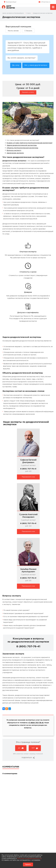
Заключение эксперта (15, 153)
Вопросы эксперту (14, 150)
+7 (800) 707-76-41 (36, 723)
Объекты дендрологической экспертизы (22, 148)
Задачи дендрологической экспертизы (22, 145)
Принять (28, 864)
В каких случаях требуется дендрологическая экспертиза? (30, 143)
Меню (53, 7)
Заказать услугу (28, 92)
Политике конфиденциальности (29, 859)
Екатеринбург (11, 2)
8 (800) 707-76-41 (28, 469)
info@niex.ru (46, 2)
